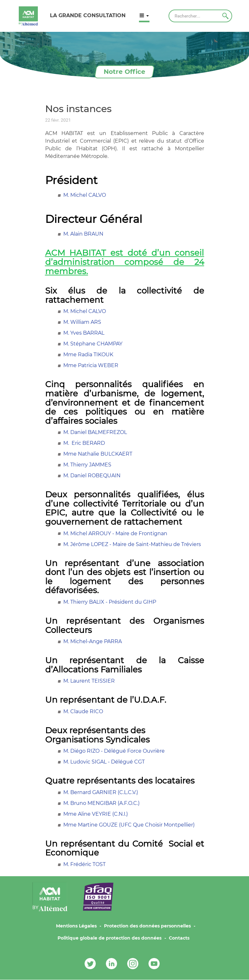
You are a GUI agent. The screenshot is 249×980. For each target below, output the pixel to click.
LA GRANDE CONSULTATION (88, 15)
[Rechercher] (200, 16)
